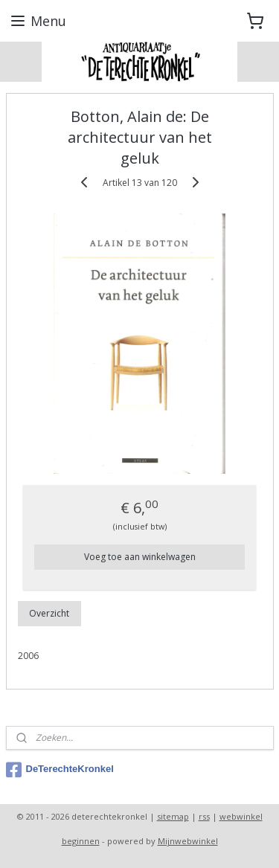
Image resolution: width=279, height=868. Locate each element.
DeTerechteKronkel (60, 770)
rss (204, 816)
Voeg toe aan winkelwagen (140, 556)
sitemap (173, 816)
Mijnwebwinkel (188, 841)
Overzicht (49, 613)
